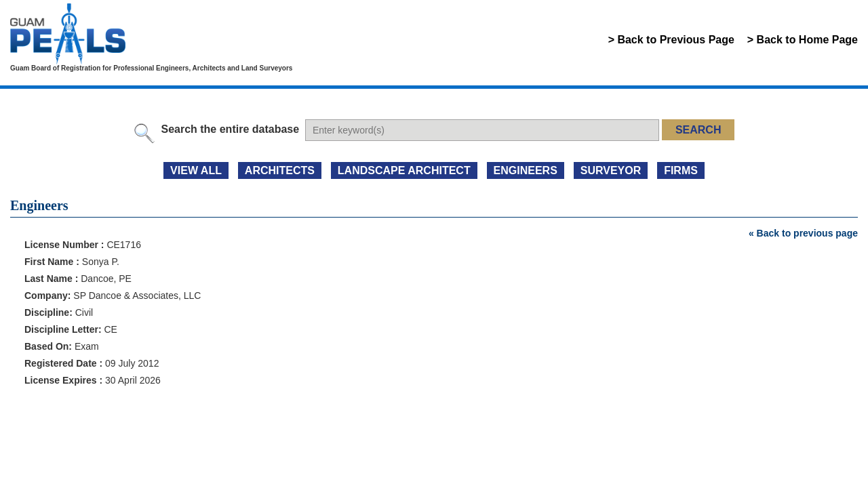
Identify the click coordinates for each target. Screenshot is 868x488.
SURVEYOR (611, 170)
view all (196, 170)
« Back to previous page (803, 233)
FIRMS (681, 170)
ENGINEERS (526, 170)
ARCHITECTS (280, 170)
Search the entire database (230, 129)
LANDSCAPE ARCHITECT (404, 170)
